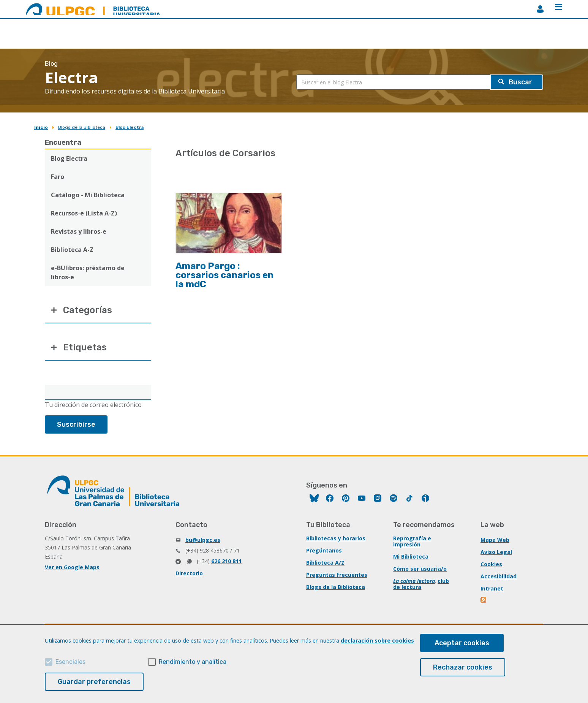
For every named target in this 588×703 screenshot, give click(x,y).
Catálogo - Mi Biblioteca (88, 195)
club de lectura (421, 584)
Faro (58, 177)
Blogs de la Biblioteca (82, 127)
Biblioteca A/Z (325, 563)
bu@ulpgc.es (203, 540)
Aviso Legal (496, 552)
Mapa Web (495, 540)
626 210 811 (226, 561)
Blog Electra (130, 127)
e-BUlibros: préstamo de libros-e (88, 272)
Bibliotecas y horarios (336, 538)
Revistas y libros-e (79, 231)
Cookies (491, 564)
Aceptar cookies (462, 643)
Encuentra (63, 142)
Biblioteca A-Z (72, 250)
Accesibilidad (499, 576)
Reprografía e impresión (412, 541)
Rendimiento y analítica (193, 662)
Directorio (189, 573)
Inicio (41, 127)
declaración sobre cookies (377, 640)
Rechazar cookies (463, 667)
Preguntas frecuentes (337, 575)
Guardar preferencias (94, 682)
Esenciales (70, 662)
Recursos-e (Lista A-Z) (84, 213)
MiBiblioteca (540, 9)
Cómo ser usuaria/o (420, 569)
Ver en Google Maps (72, 567)
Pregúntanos (324, 550)
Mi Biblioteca (411, 557)
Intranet (492, 588)
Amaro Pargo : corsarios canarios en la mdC (224, 275)
